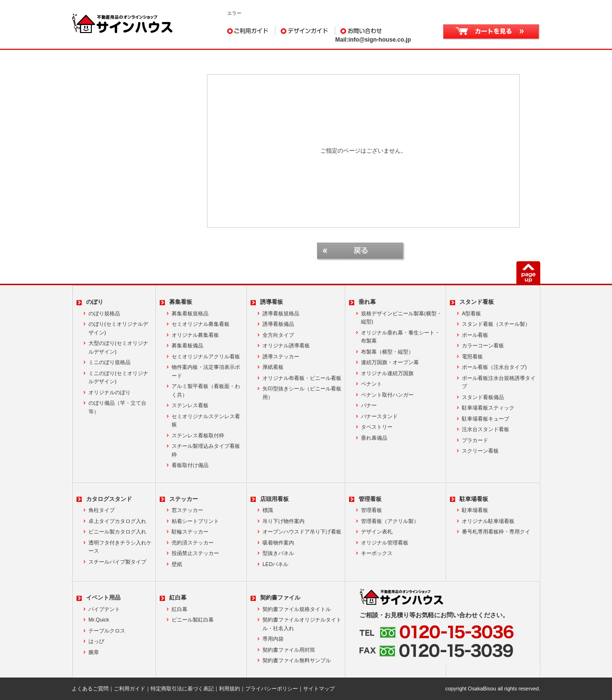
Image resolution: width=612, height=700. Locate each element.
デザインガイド (305, 31)
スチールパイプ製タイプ (117, 562)
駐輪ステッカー (190, 532)
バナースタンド (379, 416)
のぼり (95, 302)
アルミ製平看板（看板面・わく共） (206, 390)
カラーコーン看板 (483, 345)
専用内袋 (273, 639)
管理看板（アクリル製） (390, 521)
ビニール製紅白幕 (193, 620)
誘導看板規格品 (281, 313)
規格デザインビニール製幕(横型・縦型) (401, 318)
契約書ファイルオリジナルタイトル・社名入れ (302, 624)
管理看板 (370, 499)
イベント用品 (103, 598)
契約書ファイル (280, 598)
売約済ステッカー (193, 543)
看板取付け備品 (190, 465)
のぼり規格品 (104, 313)
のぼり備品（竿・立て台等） (117, 407)
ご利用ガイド (251, 31)
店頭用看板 (274, 499)
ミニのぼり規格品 (109, 362)
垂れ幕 (367, 302)
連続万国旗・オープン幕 (390, 362)
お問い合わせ (383, 31)
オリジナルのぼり (109, 392)
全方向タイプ (278, 335)
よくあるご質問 (90, 689)
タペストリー (377, 427)
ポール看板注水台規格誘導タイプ (499, 382)
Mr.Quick (99, 620)
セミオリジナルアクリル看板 (206, 356)
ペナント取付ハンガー (387, 395)
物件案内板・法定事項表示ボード (206, 371)
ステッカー (184, 499)
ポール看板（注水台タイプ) (494, 367)
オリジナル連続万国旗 (387, 373)
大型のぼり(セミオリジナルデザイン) (118, 347)
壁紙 (177, 564)
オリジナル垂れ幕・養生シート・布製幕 (400, 337)
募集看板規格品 (190, 313)
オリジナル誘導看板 (286, 345)
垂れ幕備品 (374, 438)
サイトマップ (319, 689)
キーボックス (377, 553)
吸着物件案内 (278, 543)
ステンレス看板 (190, 405)
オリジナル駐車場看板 (488, 521)
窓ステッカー (187, 510)
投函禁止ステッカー (195, 553)
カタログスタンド (109, 499)
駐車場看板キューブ (486, 419)
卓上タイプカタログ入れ (117, 521)
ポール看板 (475, 335)
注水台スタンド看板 (486, 429)
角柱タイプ (102, 510)
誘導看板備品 (278, 324)
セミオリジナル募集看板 (201, 324)
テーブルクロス (107, 631)
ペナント (372, 384)
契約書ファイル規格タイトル (297, 609)
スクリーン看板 (480, 451)
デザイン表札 (377, 532)
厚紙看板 (273, 367)
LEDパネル (275, 564)
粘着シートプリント (195, 521)
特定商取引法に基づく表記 (182, 689)
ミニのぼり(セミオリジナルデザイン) (118, 378)
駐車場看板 (474, 499)
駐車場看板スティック (488, 408)
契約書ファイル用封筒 (289, 650)
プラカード (475, 440)
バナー (369, 405)
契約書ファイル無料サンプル (297, 660)
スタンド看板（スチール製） (496, 324)
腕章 (94, 652)
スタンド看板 (477, 302)
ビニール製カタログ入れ (117, 532)
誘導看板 (272, 302)
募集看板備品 (187, 345)
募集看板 (181, 302)
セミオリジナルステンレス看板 (206, 421)
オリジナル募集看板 (195, 335)
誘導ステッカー (281, 356)
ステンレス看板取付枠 (198, 435)
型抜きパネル (278, 553)
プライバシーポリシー (272, 689)
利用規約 (229, 689)
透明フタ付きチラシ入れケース (120, 547)
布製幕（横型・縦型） (387, 352)
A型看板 (471, 313)
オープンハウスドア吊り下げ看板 (302, 532)
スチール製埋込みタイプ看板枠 (206, 450)
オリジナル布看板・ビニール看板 (302, 378)
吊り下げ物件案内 (284, 521)
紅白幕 (178, 598)
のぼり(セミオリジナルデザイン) (118, 328)
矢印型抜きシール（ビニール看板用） (302, 393)
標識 (268, 510)
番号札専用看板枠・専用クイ (496, 532)
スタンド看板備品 (483, 397)
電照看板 (472, 356)
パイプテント (104, 609)
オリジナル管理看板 (385, 543)
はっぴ (96, 641)
